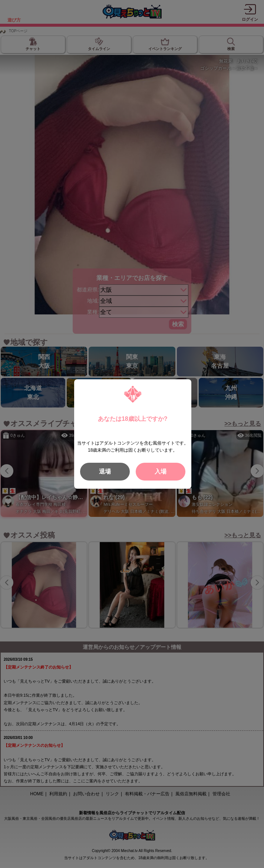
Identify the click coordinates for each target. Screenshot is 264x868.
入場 (161, 471)
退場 (105, 471)
